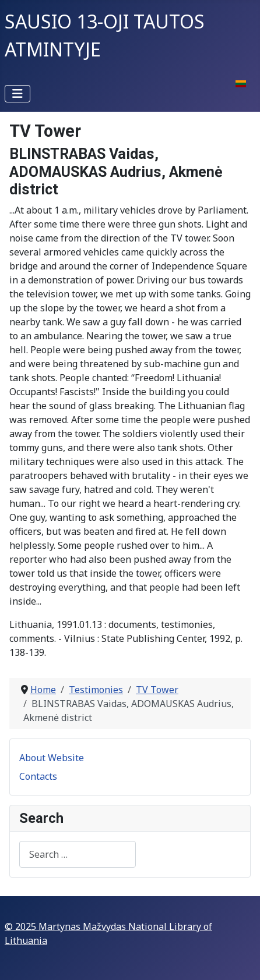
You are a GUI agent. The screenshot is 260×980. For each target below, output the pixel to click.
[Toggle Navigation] (17, 94)
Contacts (38, 776)
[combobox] (78, 854)
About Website (52, 758)
